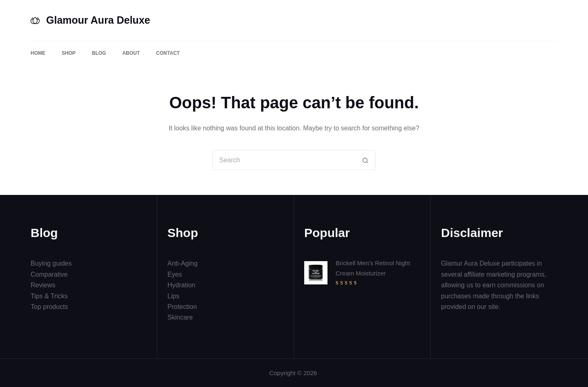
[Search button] (365, 160)
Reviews (43, 285)
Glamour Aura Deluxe (98, 20)
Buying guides (51, 263)
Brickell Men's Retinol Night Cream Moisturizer (373, 268)
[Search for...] (284, 160)
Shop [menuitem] (69, 53)
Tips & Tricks (49, 296)
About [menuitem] (131, 53)
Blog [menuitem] (99, 53)
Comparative (49, 274)
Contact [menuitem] (168, 53)
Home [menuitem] (38, 53)
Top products (49, 307)
